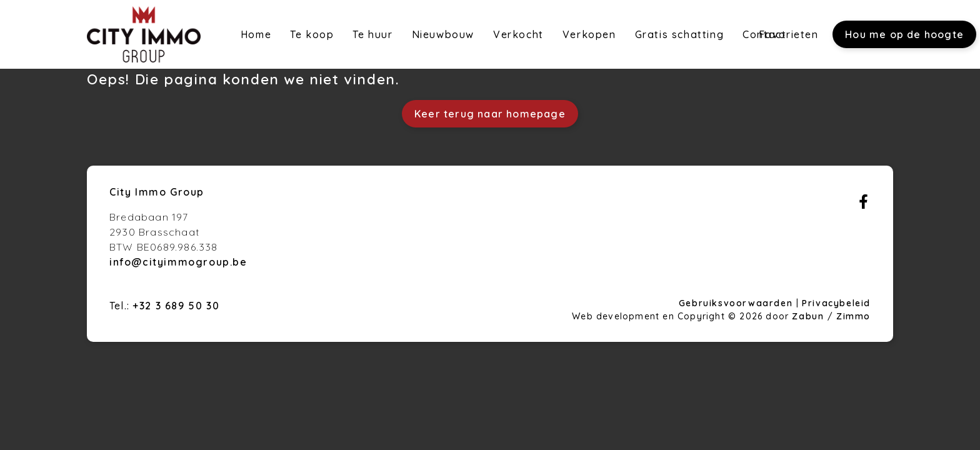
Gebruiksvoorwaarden (737, 303)
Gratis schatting (680, 34)
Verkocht (518, 34)
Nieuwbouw (443, 34)
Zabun (808, 316)
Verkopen (589, 34)
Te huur (372, 34)
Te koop (312, 34)
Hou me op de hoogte (904, 34)
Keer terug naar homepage (490, 114)
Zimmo (853, 316)
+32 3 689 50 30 (176, 306)
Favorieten (789, 34)
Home (256, 34)
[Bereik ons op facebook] (863, 205)
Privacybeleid (836, 303)
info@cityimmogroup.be (178, 262)
